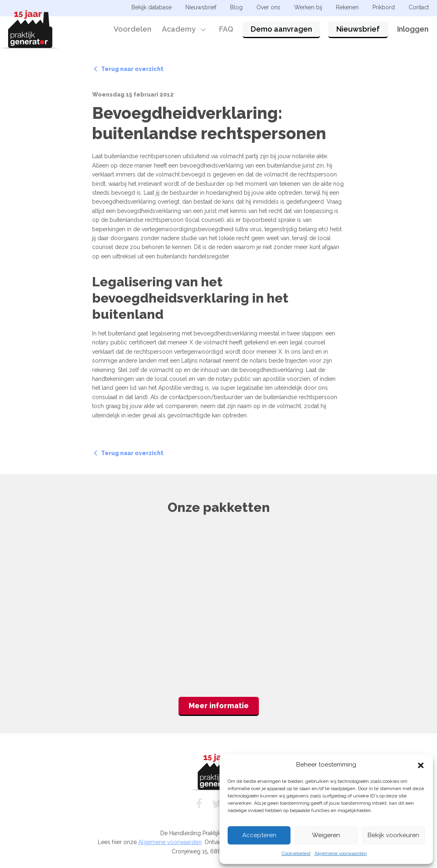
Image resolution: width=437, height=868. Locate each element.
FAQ (226, 29)
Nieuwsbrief (358, 29)
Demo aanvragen (281, 29)
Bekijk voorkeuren (393, 835)
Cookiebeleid (296, 853)
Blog (236, 7)
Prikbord (384, 7)
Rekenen (347, 7)
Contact (419, 7)
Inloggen (413, 29)
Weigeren (326, 835)
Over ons (268, 7)
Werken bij (308, 7)
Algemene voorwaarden (341, 853)
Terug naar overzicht (129, 69)
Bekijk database (152, 7)
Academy (179, 29)
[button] (421, 765)
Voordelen (132, 29)
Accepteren (259, 835)
